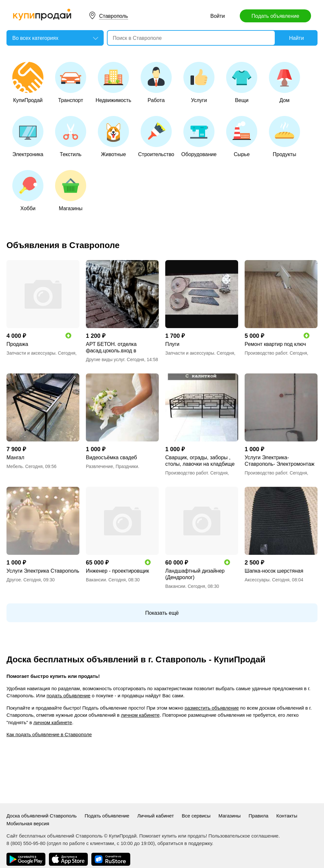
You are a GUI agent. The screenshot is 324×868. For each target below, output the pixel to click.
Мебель (15, 466)
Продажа (17, 344)
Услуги (199, 82)
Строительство (156, 137)
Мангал (15, 457)
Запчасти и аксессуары (31, 353)
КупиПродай (28, 82)
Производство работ (266, 353)
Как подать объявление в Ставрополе (49, 734)
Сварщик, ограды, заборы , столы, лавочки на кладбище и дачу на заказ (200, 461)
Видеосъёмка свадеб (111, 457)
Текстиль (71, 137)
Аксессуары (257, 580)
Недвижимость (113, 82)
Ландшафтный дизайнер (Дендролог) (195, 574)
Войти (218, 16)
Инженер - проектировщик (117, 571)
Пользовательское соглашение (243, 836)
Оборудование (199, 137)
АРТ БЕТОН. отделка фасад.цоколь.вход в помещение (111, 348)
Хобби (28, 191)
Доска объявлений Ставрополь (42, 816)
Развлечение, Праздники (112, 466)
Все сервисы (196, 816)
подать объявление (69, 696)
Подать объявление (275, 16)
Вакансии (96, 580)
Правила (258, 816)
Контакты (287, 816)
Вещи (242, 82)
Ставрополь (114, 16)
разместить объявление (212, 708)
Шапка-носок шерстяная (274, 571)
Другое (14, 580)
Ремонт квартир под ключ (275, 344)
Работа (156, 82)
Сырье (242, 137)
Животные (113, 137)
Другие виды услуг (105, 360)
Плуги (172, 344)
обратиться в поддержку (185, 843)
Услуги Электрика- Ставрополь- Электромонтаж (280, 461)
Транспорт (71, 82)
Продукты (284, 137)
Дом (284, 82)
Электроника (28, 137)
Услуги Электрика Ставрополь (43, 571)
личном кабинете (140, 715)
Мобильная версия (28, 823)
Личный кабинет (156, 816)
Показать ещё (162, 613)
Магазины (71, 191)
